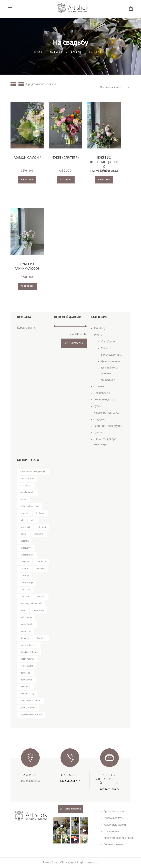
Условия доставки (115, 825)
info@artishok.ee (110, 789)
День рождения (111, 361)
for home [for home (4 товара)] (40, 513)
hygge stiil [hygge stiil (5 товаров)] (25, 527)
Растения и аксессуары (108, 426)
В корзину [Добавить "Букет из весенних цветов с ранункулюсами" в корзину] (104, 180)
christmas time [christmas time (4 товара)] (27, 479)
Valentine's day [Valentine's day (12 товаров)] (27, 694)
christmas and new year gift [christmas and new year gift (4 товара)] (33, 472)
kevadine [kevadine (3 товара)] (25, 562)
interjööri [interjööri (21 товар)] (42, 527)
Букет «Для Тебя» (66, 158)
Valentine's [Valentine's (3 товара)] (25, 687)
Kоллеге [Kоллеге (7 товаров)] (24, 569)
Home (38, 52)
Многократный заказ (107, 413)
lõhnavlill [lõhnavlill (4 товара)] (41, 597)
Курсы (98, 406)
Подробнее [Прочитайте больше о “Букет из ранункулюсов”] (27, 286)
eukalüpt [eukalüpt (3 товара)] (24, 513)
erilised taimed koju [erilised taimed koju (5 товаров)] (29, 506)
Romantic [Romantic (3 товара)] (25, 638)
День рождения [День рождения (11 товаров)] (28, 708)
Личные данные (113, 845)
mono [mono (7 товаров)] (23, 610)
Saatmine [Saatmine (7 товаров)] (41, 638)
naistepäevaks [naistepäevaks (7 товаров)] (27, 624)
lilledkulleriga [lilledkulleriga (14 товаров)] (27, 583)
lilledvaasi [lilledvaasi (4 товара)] (25, 597)
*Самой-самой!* (27, 158)
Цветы (98, 433)
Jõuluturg (99, 328)
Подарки (99, 419)
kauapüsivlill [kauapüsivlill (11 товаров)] (26, 548)
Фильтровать (74, 343)
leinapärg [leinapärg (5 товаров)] (40, 569)
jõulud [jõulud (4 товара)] (23, 534)
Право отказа (112, 831)
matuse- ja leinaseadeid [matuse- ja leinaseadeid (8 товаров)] (31, 603)
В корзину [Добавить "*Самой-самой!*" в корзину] (27, 180)
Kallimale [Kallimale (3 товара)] (25, 541)
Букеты (76, 52)
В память (99, 386)
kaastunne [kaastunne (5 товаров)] (39, 534)
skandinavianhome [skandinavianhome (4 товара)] (29, 652)
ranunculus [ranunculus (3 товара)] (26, 631)
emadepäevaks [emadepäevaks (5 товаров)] (27, 493)
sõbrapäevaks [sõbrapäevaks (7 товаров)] (27, 666)
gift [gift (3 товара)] (22, 520)
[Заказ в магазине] (114, 87)
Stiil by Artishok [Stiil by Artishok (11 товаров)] (27, 659)
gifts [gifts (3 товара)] (33, 520)
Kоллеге (106, 348)
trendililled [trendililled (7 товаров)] (25, 673)
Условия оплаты (113, 818)
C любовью (108, 342)
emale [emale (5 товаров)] (23, 499)
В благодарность (111, 355)
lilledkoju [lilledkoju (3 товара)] (25, 576)
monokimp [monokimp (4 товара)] (39, 610)
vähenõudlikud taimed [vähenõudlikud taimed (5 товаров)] (31, 701)
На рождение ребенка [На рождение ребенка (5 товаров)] (31, 715)
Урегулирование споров (119, 838)
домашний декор (104, 400)
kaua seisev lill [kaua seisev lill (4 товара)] (27, 555)
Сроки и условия (114, 812)
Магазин (57, 52)
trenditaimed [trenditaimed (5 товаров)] (26, 680)
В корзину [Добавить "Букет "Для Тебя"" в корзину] (66, 180)
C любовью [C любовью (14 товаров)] (26, 486)
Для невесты (102, 393)
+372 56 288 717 (70, 781)
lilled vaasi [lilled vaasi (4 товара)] (25, 590)
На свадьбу (108, 380)
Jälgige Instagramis (70, 809)
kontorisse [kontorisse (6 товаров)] (41, 562)
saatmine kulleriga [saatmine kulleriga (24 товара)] (29, 645)
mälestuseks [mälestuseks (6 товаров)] (26, 617)
